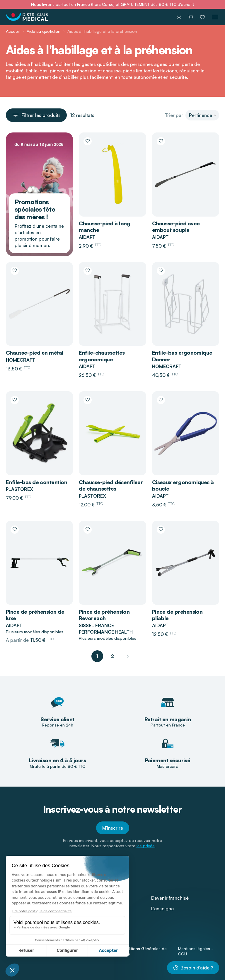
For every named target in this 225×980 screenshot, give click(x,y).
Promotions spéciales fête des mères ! (35, 209)
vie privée (146, 846)
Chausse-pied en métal (35, 353)
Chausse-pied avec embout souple (176, 227)
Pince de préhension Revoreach (104, 615)
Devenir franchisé (170, 898)
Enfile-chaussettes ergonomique (102, 356)
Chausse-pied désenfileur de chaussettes (111, 485)
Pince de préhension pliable (177, 615)
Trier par (174, 115)
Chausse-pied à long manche (104, 227)
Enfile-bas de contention (36, 482)
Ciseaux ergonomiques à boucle (183, 485)
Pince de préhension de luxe (35, 615)
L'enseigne (162, 908)
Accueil (13, 31)
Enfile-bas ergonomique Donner (182, 356)
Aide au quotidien (44, 31)
